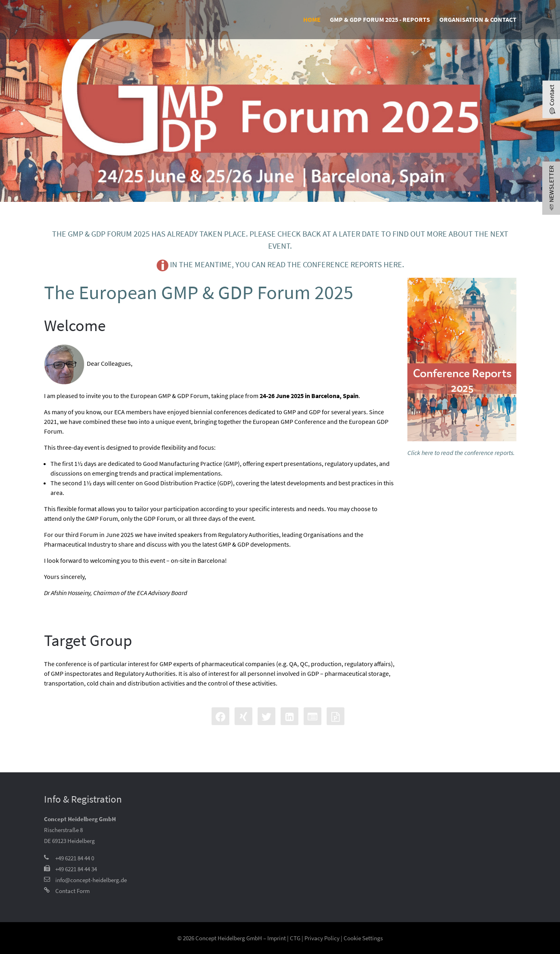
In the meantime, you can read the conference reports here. (280, 265)
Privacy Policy (322, 938)
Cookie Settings (363, 938)
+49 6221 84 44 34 (76, 869)
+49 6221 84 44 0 (75, 858)
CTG (295, 938)
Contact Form (72, 891)
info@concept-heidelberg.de (91, 880)
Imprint (277, 938)
